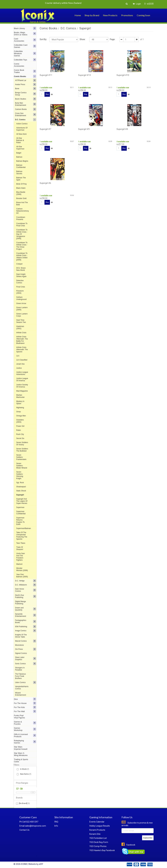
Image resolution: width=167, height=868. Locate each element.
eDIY (41, 864)
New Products (110, 15)
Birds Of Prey (22, 184)
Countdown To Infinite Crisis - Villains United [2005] (22, 257)
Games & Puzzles (25, 723)
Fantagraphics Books (26, 621)
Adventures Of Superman (22, 129)
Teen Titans (21, 543)
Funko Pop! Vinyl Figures (19, 717)
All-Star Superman (20, 148)
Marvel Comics (26, 641)
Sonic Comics (26, 664)
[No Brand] (23, 803)
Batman (19, 157)
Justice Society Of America (22, 386)
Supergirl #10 (123, 75)
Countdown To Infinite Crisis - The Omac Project (22, 246)
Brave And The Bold (22, 204)
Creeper (19, 264)
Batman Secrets (19, 173)
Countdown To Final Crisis (22, 225)
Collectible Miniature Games (25, 53)
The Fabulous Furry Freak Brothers (20, 676)
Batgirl (19, 153)
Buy (47, 94)
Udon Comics (26, 682)
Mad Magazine (22, 391)
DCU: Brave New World (21, 269)
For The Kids (25, 707)
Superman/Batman (24, 528)
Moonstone (19, 645)
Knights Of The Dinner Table (21, 636)
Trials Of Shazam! (20, 548)
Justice (19, 368)
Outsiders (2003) (20, 421)
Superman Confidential (21, 513)
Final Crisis (21, 287)
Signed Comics (21, 653)
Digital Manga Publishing (20, 603)
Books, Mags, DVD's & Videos (25, 34)
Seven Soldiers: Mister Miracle (22, 466)
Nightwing (20, 408)
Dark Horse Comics (26, 590)
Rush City (20, 434)
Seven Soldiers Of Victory (22, 444)
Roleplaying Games (25, 742)
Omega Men (21, 416)
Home (78, 15)
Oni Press (26, 649)
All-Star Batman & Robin (20, 140)
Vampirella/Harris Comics (22, 688)
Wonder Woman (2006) (22, 569)
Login (136, 4)
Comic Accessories (19, 65)
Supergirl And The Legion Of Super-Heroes (22, 501)
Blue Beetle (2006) (21, 193)
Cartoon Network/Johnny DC (23, 211)
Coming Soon (143, 15)
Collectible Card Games (25, 46)
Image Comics (26, 631)
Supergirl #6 (45, 183)
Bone (26, 89)
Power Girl (20, 426)
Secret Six (20, 438)
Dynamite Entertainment (26, 615)
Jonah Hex (20, 364)
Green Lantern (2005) (22, 309)
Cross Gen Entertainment (26, 114)
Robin (19, 430)
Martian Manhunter (20, 396)
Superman (20, 507)
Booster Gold (21, 198)
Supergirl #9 (84, 129)
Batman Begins (22, 161)
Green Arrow (21, 303)
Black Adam (21, 188)
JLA (18, 356)
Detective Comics (20, 282)
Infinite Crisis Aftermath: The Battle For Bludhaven (22, 340)
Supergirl (20, 495)
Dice (25, 699)
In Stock (24, 769)
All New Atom (22, 134)
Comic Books (25, 76)
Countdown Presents (21, 218)
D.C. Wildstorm (26, 585)
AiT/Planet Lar (26, 80)
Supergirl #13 (84, 75)
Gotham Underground (21, 298)
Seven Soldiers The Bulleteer (22, 450)
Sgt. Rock (20, 483)
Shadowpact (21, 487)
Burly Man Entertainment (26, 104)
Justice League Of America (22, 380)
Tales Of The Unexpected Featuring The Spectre (22, 536)
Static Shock (21, 491)
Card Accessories (25, 40)
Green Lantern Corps (22, 315)
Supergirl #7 (45, 129)
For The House (25, 703)
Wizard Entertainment (21, 694)
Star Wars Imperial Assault (21, 748)
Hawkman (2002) (20, 327)
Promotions (127, 15)
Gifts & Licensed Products (25, 735)
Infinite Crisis (21, 333)
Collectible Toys (25, 60)
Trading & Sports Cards (21, 760)
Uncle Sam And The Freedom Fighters (21, 557)
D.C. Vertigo (26, 581)
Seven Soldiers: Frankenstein (21, 457)
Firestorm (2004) (20, 292)
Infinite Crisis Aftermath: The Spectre (22, 350)
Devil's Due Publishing (26, 596)
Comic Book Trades (25, 71)
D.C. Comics (26, 120)
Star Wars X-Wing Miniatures (21, 754)
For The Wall (25, 711)
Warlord (19, 564)
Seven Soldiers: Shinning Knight (20, 475)
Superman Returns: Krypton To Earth (20, 521)
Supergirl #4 (122, 129)
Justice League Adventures (22, 373)
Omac (19, 412)
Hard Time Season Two (21, 321)
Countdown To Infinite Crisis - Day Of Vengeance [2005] (22, 234)
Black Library (25, 28)
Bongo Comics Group (26, 94)
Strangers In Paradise (20, 669)
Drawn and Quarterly (26, 609)
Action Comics (22, 124)
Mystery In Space (20, 402)
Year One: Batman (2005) (22, 576)
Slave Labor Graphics (26, 658)
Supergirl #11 (46, 75)
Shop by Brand (92, 15)
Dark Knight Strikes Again (21, 275)
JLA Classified (22, 360)
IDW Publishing (26, 627)
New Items (25, 774)
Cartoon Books (26, 109)
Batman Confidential (21, 166)
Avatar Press (26, 84)
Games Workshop (25, 729)
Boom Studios (26, 99)
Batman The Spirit (21, 179)
